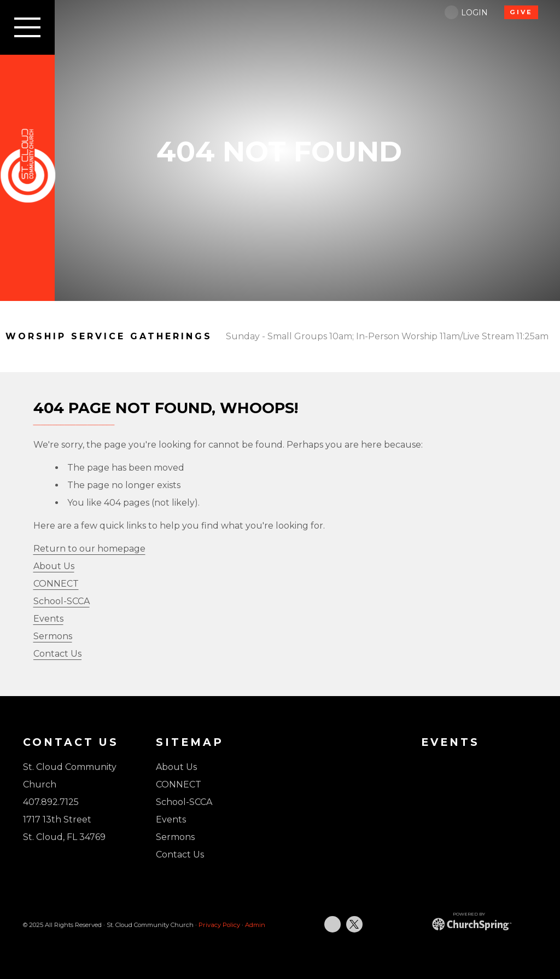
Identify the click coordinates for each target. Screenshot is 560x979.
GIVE (521, 12)
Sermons (53, 636)
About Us (54, 566)
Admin (255, 925)
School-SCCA (62, 601)
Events (48, 619)
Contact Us (57, 654)
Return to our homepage (89, 549)
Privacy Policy (219, 925)
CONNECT (56, 584)
